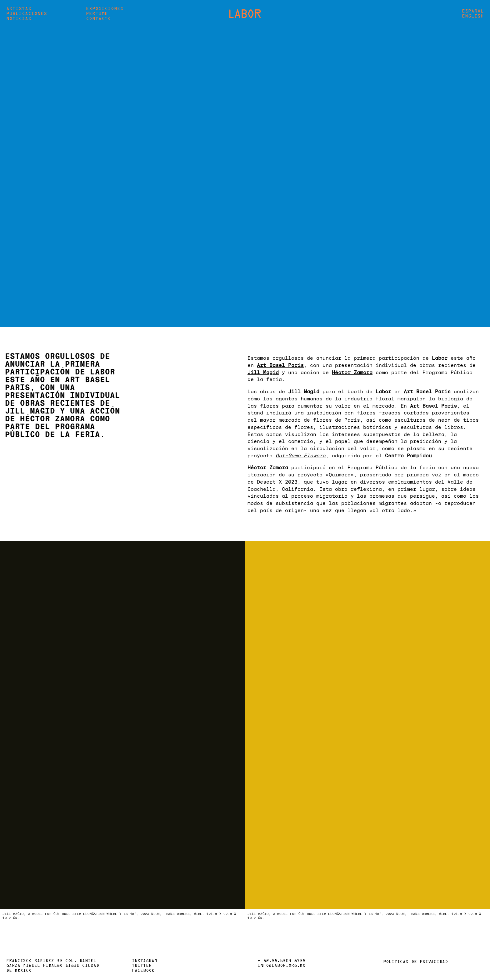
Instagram (145, 961)
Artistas (19, 9)
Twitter (142, 966)
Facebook (143, 971)
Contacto (98, 19)
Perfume (97, 14)
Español (473, 11)
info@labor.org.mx (281, 966)
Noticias (19, 19)
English (473, 16)
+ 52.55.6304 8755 (281, 961)
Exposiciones (105, 9)
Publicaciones (27, 14)
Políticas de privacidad (415, 962)
